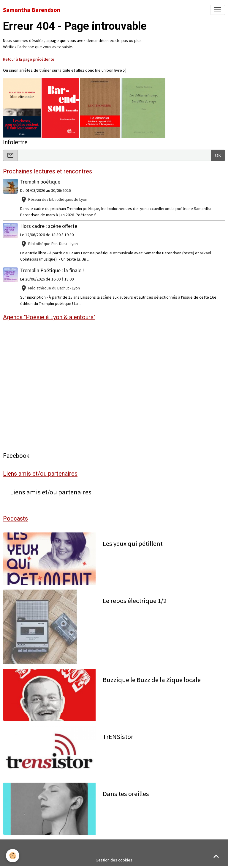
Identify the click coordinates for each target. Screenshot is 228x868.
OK (218, 155)
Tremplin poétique (40, 182)
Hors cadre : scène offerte (49, 226)
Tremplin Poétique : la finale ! (52, 270)
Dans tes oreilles (126, 794)
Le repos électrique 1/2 (135, 601)
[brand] (32, 10)
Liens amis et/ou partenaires (51, 492)
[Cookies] (13, 856)
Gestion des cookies (114, 860)
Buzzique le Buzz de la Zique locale (152, 680)
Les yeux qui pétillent (133, 544)
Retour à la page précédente (29, 59)
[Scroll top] (216, 856)
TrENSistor (118, 737)
